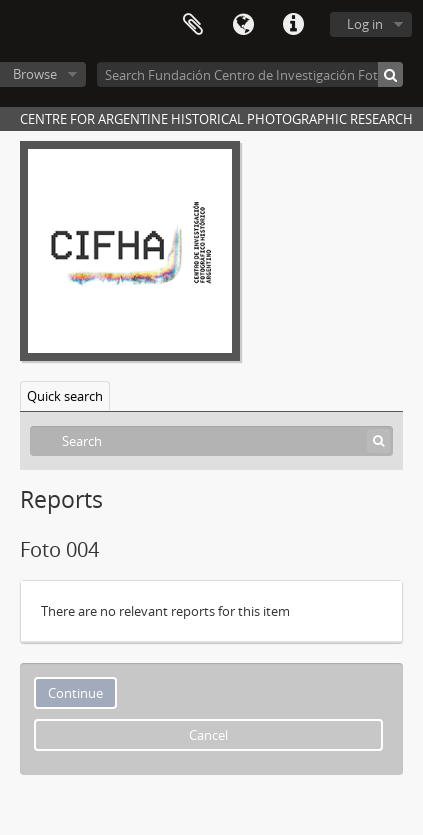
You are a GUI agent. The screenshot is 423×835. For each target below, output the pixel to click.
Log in (365, 24)
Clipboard (193, 25)
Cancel (208, 735)
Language (243, 25)
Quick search (65, 396)
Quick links (293, 25)
